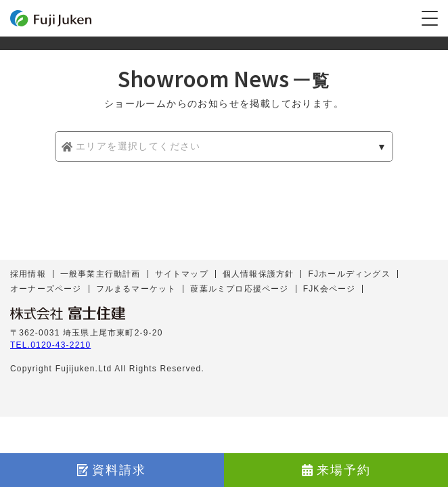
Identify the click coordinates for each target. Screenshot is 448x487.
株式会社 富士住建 (68, 313)
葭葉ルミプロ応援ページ (239, 289)
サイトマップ (182, 274)
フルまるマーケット (136, 289)
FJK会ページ (330, 289)
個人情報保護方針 (259, 274)
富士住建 (51, 18)
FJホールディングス (349, 274)
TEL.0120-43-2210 (50, 345)
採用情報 (28, 274)
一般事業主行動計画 (100, 274)
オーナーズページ (46, 289)
